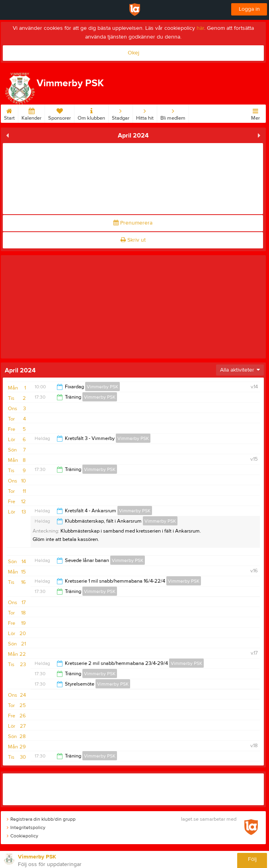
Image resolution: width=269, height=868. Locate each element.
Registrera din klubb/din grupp (41, 819)
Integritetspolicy (26, 827)
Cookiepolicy (22, 836)
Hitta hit (145, 113)
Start (9, 113)
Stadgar (121, 113)
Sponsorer (59, 113)
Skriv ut (133, 240)
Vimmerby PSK (102, 387)
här (200, 28)
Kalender (31, 113)
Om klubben (91, 113)
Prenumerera (133, 223)
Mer (255, 113)
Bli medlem (173, 113)
